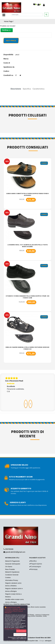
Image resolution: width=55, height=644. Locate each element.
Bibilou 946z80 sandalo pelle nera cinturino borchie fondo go (27, 348)
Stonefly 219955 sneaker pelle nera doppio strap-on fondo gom (27, 297)
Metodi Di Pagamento (12, 561)
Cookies (8, 578)
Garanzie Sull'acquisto (13, 564)
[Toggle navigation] (4, 15)
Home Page (8, 21)
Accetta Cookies (21, 631)
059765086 (9, 549)
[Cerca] (27, 15)
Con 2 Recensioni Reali (14, 381)
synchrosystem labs (31, 641)
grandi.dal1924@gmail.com (15, 552)
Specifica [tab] (27, 89)
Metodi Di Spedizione (12, 572)
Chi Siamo (9, 567)
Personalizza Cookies (20, 635)
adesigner (48, 641)
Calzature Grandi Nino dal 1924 (39, 638)
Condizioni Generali (12, 575)
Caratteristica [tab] (38, 89)
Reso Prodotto (10, 569)
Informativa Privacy (12, 580)
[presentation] (26, 404)
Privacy (32, 615)
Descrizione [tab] (16, 89)
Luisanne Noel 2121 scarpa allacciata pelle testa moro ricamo (27, 246)
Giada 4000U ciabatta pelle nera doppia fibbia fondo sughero (28, 194)
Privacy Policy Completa (12, 629)
